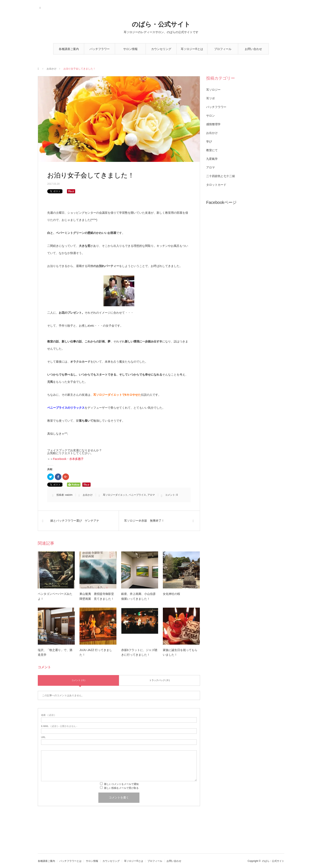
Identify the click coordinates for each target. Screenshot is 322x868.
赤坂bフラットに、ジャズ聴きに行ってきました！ (139, 652)
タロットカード (216, 185)
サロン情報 (130, 49)
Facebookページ (221, 202)
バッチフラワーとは (100, 51)
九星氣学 (212, 159)
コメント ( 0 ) (78, 680)
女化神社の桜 (171, 594)
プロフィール (223, 49)
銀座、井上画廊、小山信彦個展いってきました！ (138, 596)
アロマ (151, 495)
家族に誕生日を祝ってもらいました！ (180, 652)
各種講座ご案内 (69, 49)
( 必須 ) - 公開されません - (59, 726)
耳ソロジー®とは (192, 49)
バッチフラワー (216, 107)
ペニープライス (137, 495)
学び (209, 142)
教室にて (212, 150)
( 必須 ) (48, 715)
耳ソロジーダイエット (115, 495)
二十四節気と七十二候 (221, 176)
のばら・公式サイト (161, 24)
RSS (40, 7)
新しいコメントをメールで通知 (121, 784)
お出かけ (52, 69)
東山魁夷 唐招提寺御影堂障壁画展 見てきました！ (97, 596)
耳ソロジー (213, 90)
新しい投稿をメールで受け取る (121, 788)
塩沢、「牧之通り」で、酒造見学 (55, 652)
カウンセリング (161, 49)
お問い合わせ (253, 49)
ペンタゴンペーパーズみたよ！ (55, 596)
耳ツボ (210, 98)
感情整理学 (213, 124)
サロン (210, 116)
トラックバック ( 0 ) (160, 680)
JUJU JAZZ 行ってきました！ (96, 652)
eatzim (69, 495)
